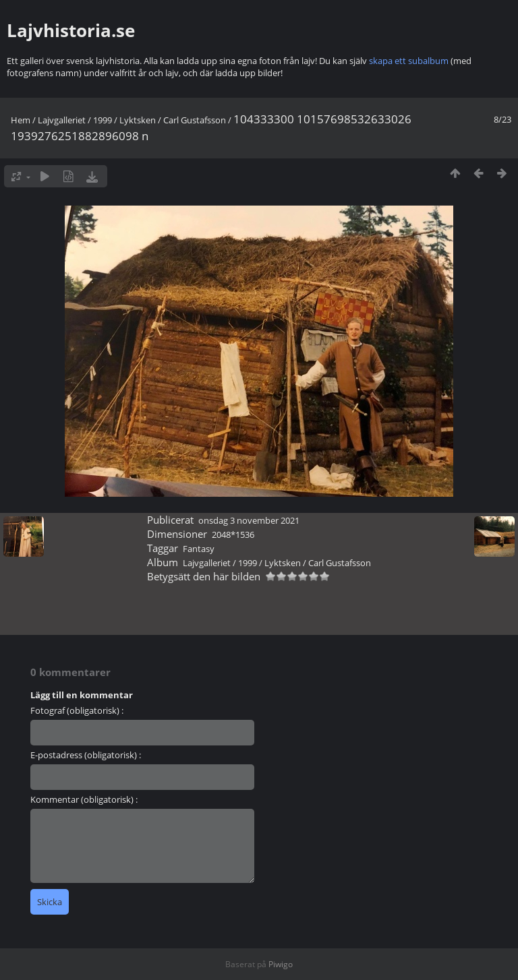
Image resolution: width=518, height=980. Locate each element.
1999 (103, 120)
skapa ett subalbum (409, 61)
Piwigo (281, 964)
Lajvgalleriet (62, 120)
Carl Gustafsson (195, 120)
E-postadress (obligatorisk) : (86, 755)
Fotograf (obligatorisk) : (77, 710)
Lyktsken (138, 120)
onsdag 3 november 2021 (249, 520)
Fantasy (199, 549)
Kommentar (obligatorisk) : (84, 799)
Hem (21, 120)
